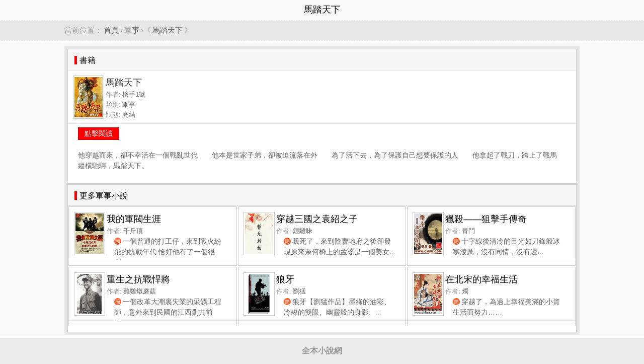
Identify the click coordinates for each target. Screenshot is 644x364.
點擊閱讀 (99, 133)
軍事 (132, 30)
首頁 (111, 30)
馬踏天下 (168, 30)
